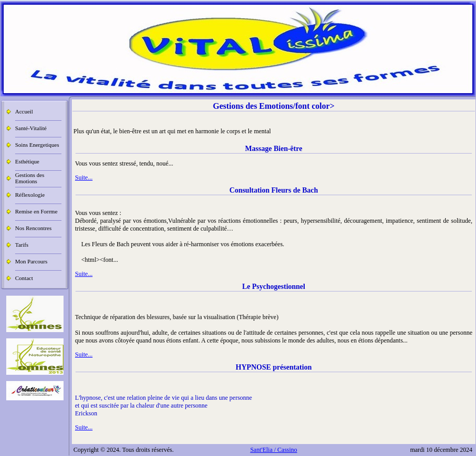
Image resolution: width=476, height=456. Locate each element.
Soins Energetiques (37, 145)
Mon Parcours (31, 261)
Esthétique (27, 161)
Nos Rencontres (33, 228)
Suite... (84, 178)
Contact (24, 278)
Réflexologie (30, 195)
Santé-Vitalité (31, 128)
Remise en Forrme (36, 211)
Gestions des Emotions (30, 178)
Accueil (24, 111)
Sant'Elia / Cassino (273, 450)
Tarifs (22, 245)
